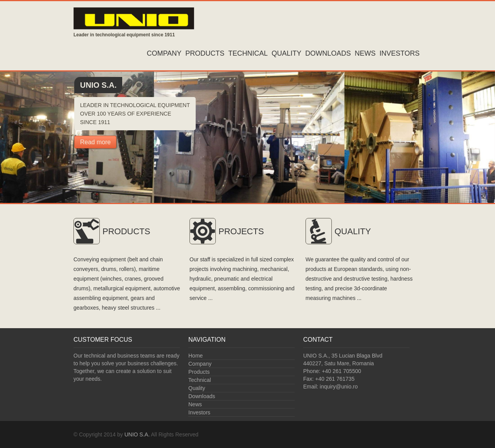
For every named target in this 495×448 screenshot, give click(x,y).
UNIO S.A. (137, 434)
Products (205, 53)
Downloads (328, 53)
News (365, 53)
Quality (286, 53)
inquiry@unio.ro (339, 387)
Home (195, 356)
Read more (95, 142)
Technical (248, 53)
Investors (399, 53)
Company (164, 53)
